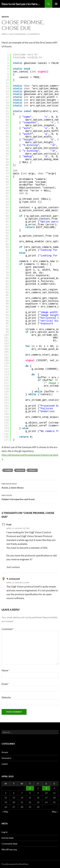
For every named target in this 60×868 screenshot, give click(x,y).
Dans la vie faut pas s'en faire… (21, 4)
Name (6, 670)
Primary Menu (56, 4)
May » (55, 812)
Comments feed (9, 844)
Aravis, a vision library (30, 485)
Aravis (5, 17)
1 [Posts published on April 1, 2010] (30, 788)
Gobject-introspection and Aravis (30, 497)
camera (8, 470)
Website (6, 697)
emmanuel (20, 34)
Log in (5, 832)
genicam (20, 470)
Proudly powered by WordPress (15, 864)
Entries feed (8, 838)
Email (5, 684)
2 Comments (33, 34)
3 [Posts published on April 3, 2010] (46, 788)
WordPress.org (9, 849)
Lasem (5, 764)
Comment (8, 629)
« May (5, 812)
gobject (33, 470)
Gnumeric (7, 758)
